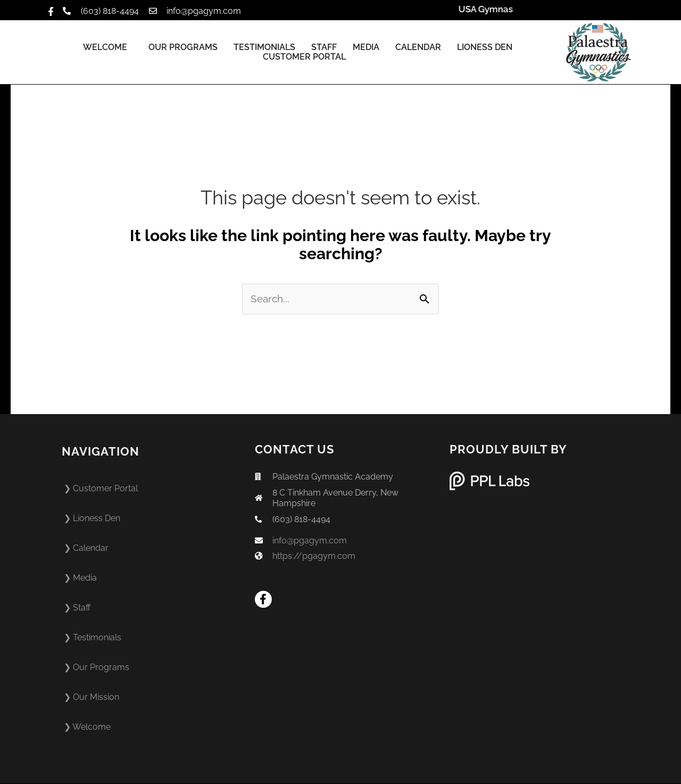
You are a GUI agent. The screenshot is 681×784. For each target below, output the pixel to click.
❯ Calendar (86, 548)
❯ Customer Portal (101, 489)
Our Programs (183, 47)
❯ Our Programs (97, 668)
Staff (324, 47)
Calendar (418, 47)
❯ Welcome (87, 727)
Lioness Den (485, 47)
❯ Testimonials (93, 638)
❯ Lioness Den (92, 519)
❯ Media (80, 578)
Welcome (108, 47)
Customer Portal (304, 57)
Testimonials (264, 47)
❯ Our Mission (92, 698)
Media (366, 47)
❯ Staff (77, 608)
